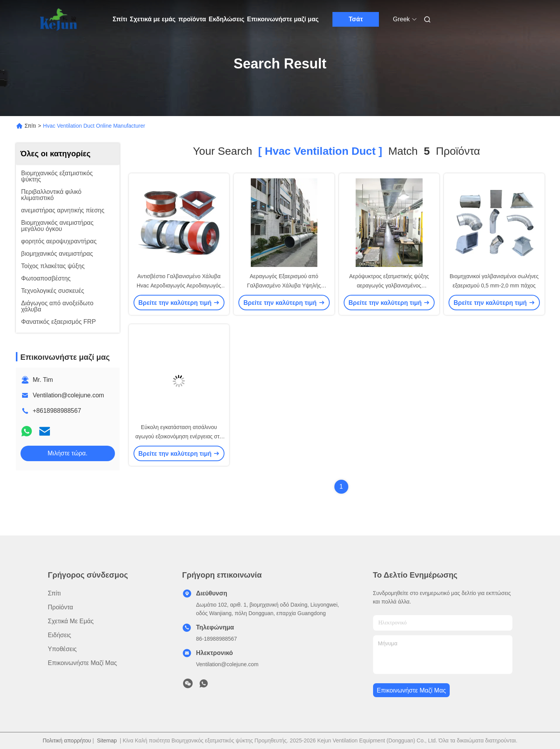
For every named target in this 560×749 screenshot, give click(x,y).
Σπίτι (120, 19)
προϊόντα (192, 19)
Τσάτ (356, 19)
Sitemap (107, 740)
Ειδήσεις (60, 635)
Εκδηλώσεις (226, 19)
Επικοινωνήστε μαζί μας (283, 19)
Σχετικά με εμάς (153, 19)
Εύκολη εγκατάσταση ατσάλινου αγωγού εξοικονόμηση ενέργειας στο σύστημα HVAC (179, 436)
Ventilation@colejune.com (69, 395)
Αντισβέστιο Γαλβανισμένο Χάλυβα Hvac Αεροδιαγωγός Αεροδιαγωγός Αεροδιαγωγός (179, 286)
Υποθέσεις (63, 649)
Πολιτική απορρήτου (67, 740)
